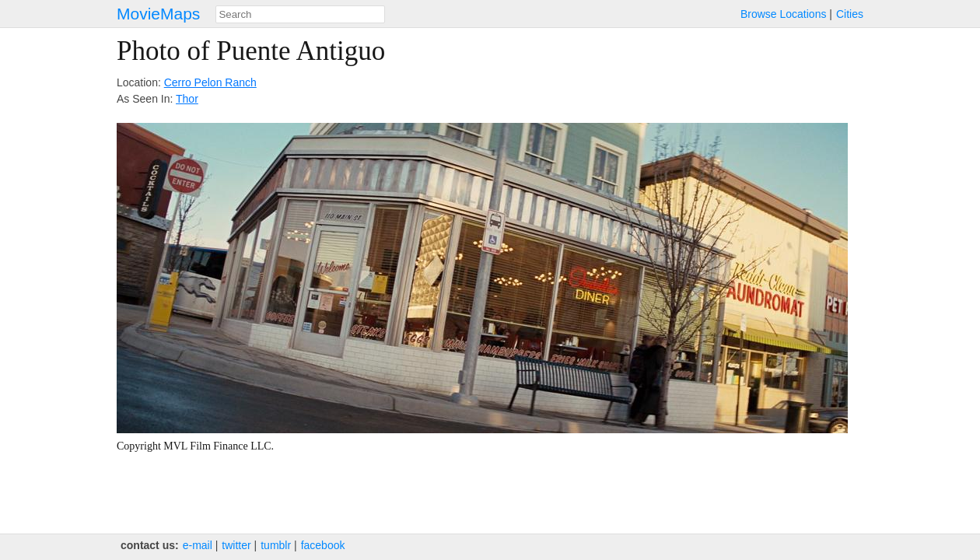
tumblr (276, 545)
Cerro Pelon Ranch (210, 82)
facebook (323, 545)
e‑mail (198, 545)
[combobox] (300, 14)
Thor (187, 99)
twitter (236, 545)
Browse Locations (784, 14)
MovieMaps (158, 14)
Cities (850, 14)
